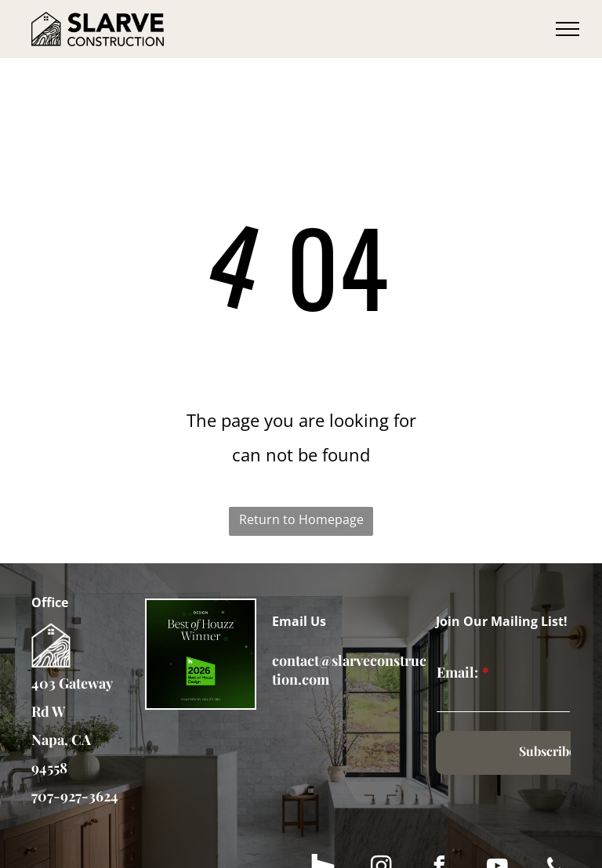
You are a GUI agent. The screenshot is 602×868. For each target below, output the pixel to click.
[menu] (568, 29)
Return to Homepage (301, 519)
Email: (457, 672)
